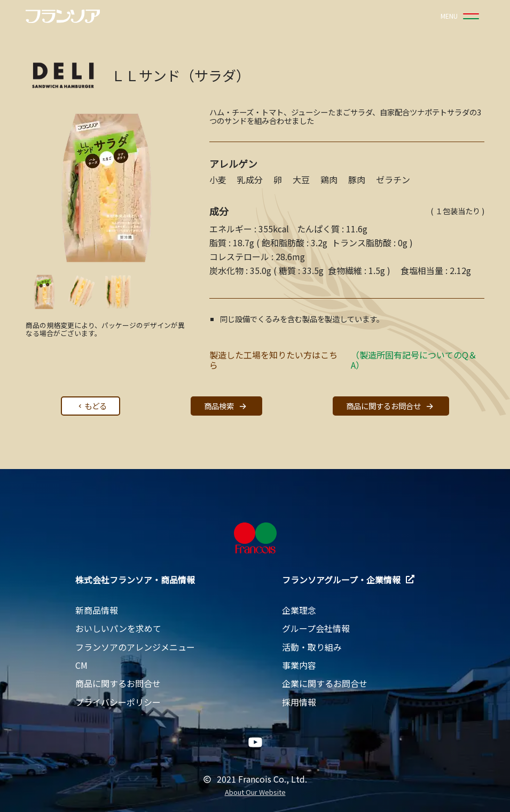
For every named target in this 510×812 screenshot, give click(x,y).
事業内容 (299, 665)
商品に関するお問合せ (391, 406)
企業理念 (299, 610)
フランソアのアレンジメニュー (135, 647)
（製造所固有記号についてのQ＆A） (414, 360)
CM (81, 665)
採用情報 (299, 702)
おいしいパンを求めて (118, 628)
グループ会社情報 (316, 628)
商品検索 (226, 406)
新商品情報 (97, 610)
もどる (91, 406)
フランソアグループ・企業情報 (348, 580)
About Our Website (255, 793)
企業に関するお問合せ (325, 683)
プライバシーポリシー (118, 702)
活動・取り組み (312, 647)
